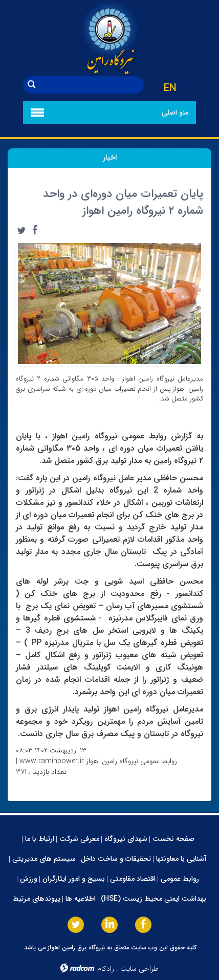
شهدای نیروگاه (126, 839)
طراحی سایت (139, 969)
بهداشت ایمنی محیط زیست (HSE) (154, 899)
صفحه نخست (173, 839)
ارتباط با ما (40, 839)
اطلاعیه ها (81, 899)
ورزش (29, 879)
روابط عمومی (180, 879)
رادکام (106, 969)
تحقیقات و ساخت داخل (116, 859)
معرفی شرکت (79, 839)
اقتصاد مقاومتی (133, 879)
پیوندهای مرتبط (37, 899)
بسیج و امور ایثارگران (74, 879)
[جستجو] (92, 85)
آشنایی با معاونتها (181, 859)
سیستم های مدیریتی (44, 859)
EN (170, 88)
